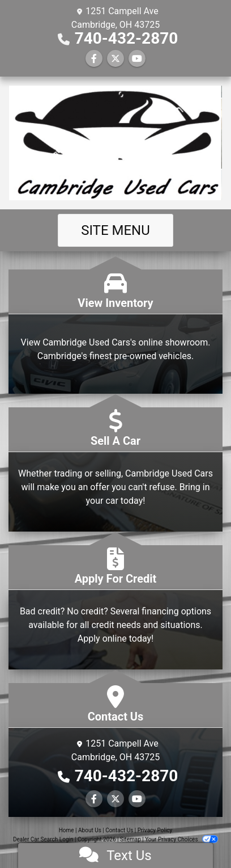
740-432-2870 (127, 38)
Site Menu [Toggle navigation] (115, 230)
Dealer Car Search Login (43, 839)
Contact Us (119, 830)
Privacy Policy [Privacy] (155, 830)
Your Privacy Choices (181, 839)
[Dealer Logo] (115, 143)
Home (67, 830)
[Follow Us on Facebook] (94, 59)
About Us (90, 830)
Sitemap (131, 839)
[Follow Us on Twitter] (115, 59)
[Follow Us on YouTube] (137, 59)
